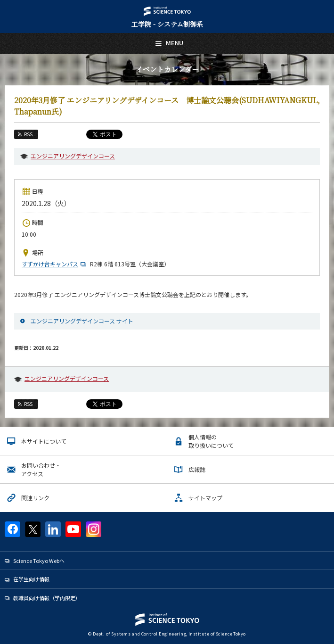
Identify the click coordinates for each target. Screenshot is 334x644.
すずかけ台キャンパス (55, 264)
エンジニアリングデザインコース (73, 156)
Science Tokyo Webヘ (39, 561)
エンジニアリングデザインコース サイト (82, 321)
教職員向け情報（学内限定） (47, 598)
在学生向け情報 (31, 579)
